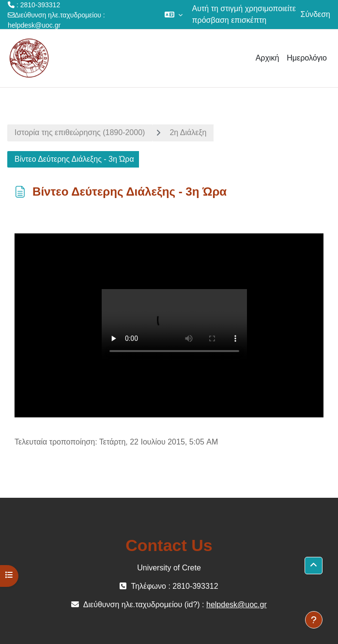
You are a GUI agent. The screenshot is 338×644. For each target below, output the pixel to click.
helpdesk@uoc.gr (34, 25)
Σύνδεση (315, 14)
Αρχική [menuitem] (268, 58)
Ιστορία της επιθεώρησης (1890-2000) (80, 132)
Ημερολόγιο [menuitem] (307, 58)
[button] (174, 15)
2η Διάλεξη (188, 132)
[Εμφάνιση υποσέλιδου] (314, 620)
